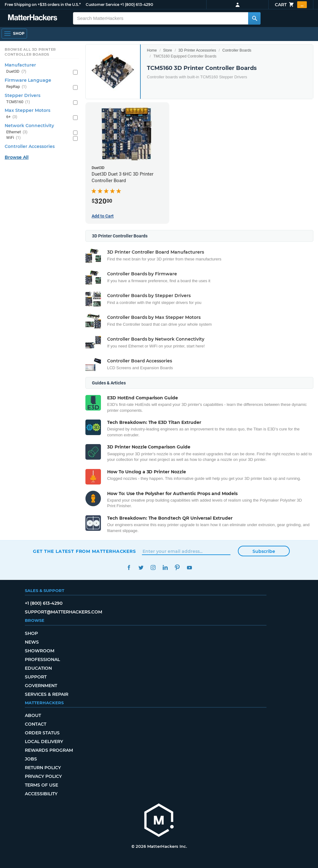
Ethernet (17, 132)
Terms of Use (41, 785)
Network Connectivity (29, 126)
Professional (42, 659)
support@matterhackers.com (64, 612)
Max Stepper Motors (27, 110)
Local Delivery (44, 742)
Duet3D (16, 72)
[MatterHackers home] (159, 821)
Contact (36, 724)
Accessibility (41, 794)
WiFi (14, 138)
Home (152, 50)
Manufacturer (20, 65)
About (33, 715)
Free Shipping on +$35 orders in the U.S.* (43, 5)
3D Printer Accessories (197, 50)
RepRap (16, 87)
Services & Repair (47, 694)
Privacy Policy (43, 776)
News (32, 642)
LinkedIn (165, 568)
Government (41, 686)
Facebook (129, 568)
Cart (291, 5)
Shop (31, 633)
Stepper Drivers (23, 95)
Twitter (141, 568)
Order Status (42, 733)
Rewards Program (49, 750)
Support (36, 677)
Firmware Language (28, 80)
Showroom (40, 651)
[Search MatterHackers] (254, 18)
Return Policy (43, 768)
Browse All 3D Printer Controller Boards (30, 52)
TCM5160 (18, 102)
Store (168, 50)
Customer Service (102, 5)
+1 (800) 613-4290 (137, 5)
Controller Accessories (30, 146)
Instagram (153, 568)
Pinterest (177, 568)
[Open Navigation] (14, 34)
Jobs (31, 759)
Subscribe (264, 551)
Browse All (17, 157)
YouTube (189, 568)
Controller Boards (237, 50)
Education (38, 668)
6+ (12, 117)
